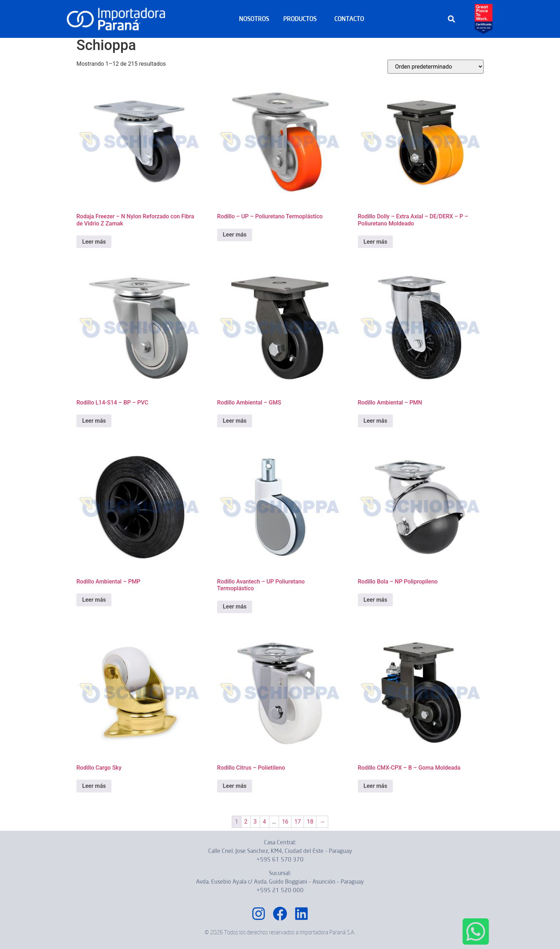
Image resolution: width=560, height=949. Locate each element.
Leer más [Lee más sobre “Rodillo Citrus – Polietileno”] (235, 786)
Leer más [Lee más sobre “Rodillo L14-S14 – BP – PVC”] (94, 421)
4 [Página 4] (264, 822)
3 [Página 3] (255, 822)
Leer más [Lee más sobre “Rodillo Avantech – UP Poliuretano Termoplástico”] (235, 607)
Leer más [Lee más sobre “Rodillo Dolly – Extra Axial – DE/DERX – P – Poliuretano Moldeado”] (375, 242)
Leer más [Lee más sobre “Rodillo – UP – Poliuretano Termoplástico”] (235, 235)
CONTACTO (349, 19)
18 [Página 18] (310, 822)
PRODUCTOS (302, 19)
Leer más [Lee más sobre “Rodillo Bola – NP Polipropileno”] (375, 600)
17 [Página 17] (297, 822)
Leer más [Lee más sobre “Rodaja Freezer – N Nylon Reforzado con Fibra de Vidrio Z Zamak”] (94, 242)
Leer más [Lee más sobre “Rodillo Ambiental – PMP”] (94, 600)
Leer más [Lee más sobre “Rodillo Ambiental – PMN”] (375, 421)
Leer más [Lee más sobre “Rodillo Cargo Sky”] (94, 786)
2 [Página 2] (246, 822)
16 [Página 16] (285, 822)
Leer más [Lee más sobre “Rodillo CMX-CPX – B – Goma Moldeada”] (375, 786)
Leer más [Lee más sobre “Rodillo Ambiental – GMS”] (235, 421)
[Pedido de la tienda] (436, 67)
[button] (451, 19)
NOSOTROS (254, 19)
